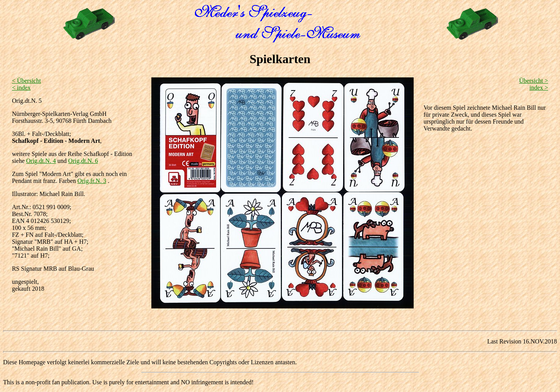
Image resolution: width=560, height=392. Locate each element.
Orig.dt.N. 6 (83, 161)
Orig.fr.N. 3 (92, 181)
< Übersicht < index (26, 84)
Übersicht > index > (534, 84)
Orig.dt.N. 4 (41, 161)
